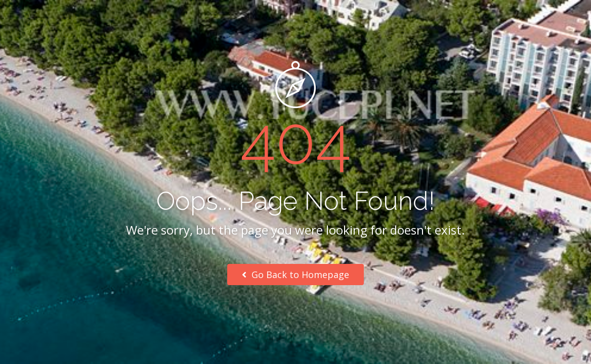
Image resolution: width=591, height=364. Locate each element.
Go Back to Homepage (296, 275)
